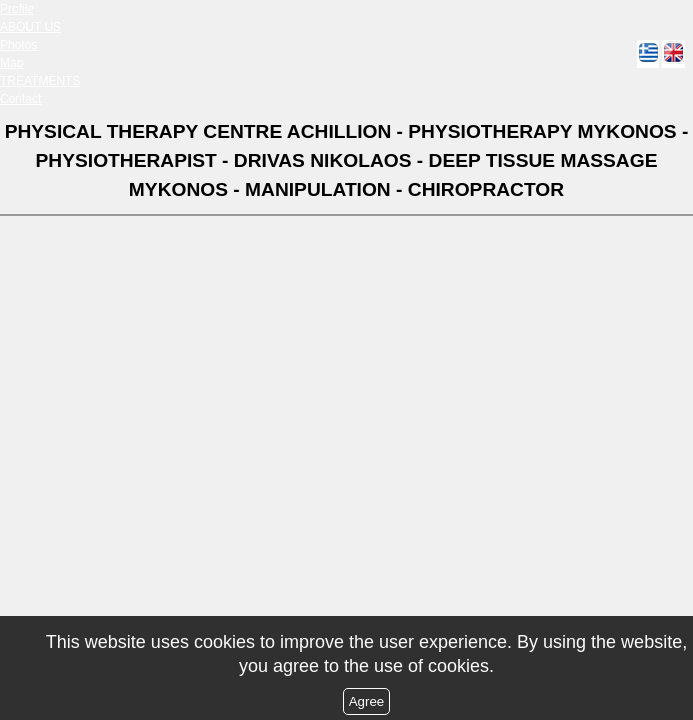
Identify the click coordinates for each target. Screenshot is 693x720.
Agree (367, 701)
